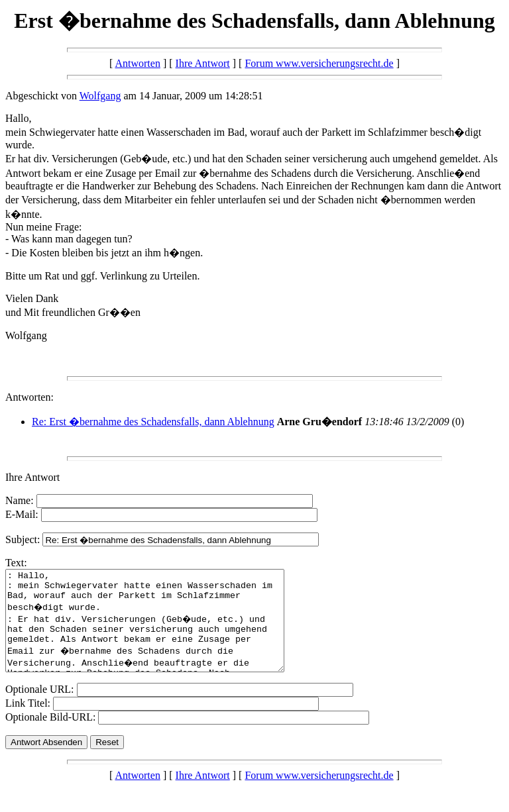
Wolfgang (100, 96)
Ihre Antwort (203, 63)
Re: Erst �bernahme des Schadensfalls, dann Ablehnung (153, 422)
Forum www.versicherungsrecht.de (319, 63)
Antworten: (29, 397)
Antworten (137, 63)
